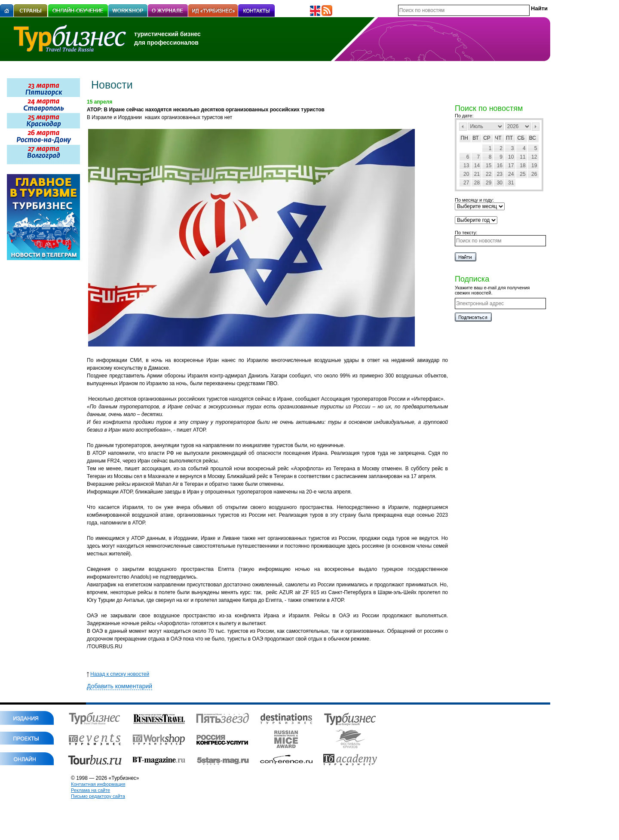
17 (511, 166)
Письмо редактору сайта (98, 796)
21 (477, 174)
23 (500, 174)
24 (511, 174)
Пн (464, 138)
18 (522, 166)
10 (511, 157)
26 (534, 174)
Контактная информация (98, 784)
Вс (533, 138)
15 (489, 166)
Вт (476, 138)
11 (522, 157)
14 (477, 166)
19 (534, 166)
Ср (487, 138)
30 (500, 183)
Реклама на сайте (90, 790)
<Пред (463, 127)
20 (466, 174)
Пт (509, 138)
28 (477, 183)
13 (466, 166)
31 (511, 183)
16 (500, 166)
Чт (498, 138)
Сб (521, 138)
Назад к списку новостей (118, 674)
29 (489, 183)
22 (489, 174)
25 (522, 174)
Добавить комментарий (120, 686)
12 (534, 157)
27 (466, 183)
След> (536, 127)
